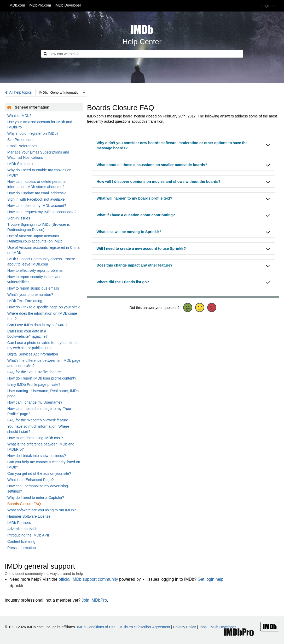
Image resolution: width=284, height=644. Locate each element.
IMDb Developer (68, 5)
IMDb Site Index (20, 164)
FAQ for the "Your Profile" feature (34, 372)
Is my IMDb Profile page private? (34, 385)
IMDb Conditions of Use (96, 627)
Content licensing (21, 541)
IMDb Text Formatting (25, 301)
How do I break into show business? (37, 456)
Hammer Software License (29, 516)
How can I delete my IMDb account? (37, 206)
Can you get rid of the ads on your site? (39, 473)
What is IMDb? (19, 116)
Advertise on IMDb (22, 529)
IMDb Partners (19, 523)
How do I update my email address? (36, 193)
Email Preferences (22, 146)
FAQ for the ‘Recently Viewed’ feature (38, 420)
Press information (22, 548)
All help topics (18, 92)
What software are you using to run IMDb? (42, 510)
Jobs (203, 627)
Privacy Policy (185, 627)
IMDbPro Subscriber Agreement (144, 627)
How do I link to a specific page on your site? (44, 307)
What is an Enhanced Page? (30, 480)
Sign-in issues (19, 218)
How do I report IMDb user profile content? (42, 378)
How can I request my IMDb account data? (42, 212)
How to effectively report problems (35, 270)
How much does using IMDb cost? (35, 438)
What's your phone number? (30, 295)
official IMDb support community (88, 579)
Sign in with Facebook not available (36, 199)
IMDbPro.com (40, 5)
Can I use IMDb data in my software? (37, 325)
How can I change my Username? (35, 402)
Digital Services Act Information (33, 354)
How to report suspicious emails (33, 288)
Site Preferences (21, 140)
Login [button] (269, 6)
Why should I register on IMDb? (33, 133)
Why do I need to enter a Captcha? (36, 498)
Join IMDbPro (94, 600)
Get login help (210, 579)
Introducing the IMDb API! (28, 535)
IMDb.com (17, 5)
